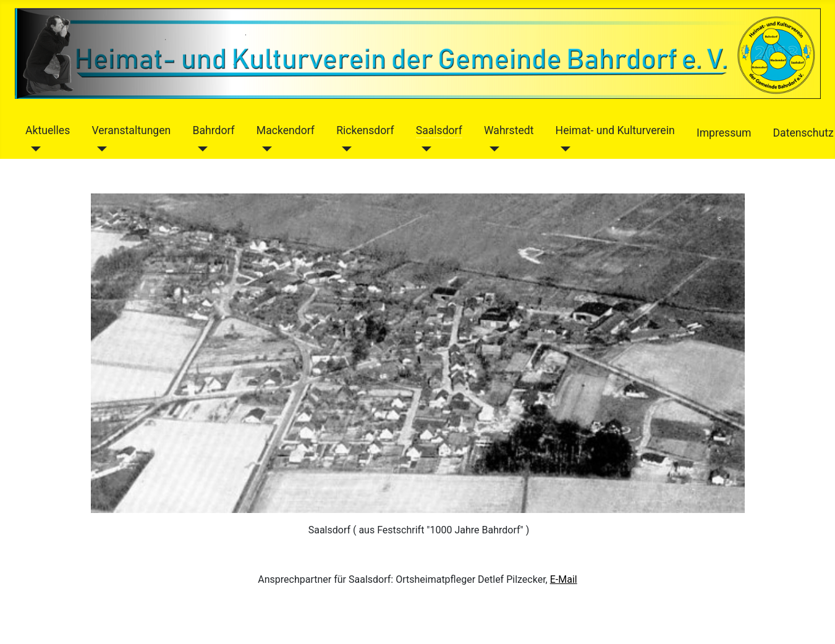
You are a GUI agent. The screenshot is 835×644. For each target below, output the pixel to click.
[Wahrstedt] (492, 149)
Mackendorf (286, 130)
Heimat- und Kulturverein (615, 130)
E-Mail (564, 579)
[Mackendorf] (264, 149)
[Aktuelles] (33, 149)
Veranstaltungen (131, 130)
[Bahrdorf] (200, 149)
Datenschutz (803, 133)
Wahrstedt (509, 130)
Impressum (724, 133)
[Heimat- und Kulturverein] (563, 149)
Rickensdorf (365, 130)
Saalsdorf (439, 130)
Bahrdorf (213, 130)
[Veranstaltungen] (99, 149)
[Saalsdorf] (424, 149)
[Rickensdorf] (344, 149)
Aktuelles (48, 130)
